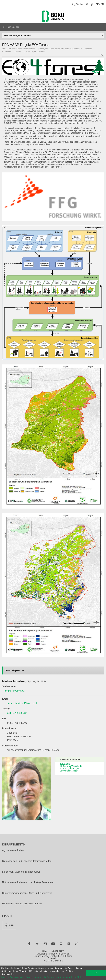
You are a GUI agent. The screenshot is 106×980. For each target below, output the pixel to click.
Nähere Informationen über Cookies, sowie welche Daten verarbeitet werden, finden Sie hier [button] (42, 977)
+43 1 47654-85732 (17, 713)
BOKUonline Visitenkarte (71, 766)
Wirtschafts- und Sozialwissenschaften (22, 904)
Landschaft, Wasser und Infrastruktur (21, 872)
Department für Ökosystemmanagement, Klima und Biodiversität (38, 49)
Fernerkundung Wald (12, 52)
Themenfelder (13, 27)
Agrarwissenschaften (13, 850)
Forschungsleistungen (70, 768)
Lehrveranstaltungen (69, 771)
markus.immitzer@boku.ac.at (22, 703)
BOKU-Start (7, 49)
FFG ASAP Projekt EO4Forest (33, 52)
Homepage (65, 764)
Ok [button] (96, 973)
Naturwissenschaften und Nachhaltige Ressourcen (28, 882)
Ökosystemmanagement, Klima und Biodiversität (27, 893)
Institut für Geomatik (73, 49)
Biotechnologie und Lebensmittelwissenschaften (27, 861)
